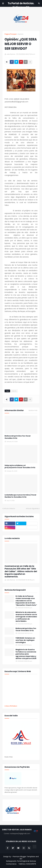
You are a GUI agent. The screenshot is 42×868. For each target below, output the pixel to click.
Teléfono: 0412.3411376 (27, 864)
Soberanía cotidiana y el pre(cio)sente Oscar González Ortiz (20, 467)
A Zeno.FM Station (11, 706)
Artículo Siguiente (32, 509)
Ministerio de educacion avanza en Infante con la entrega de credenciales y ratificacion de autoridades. (26, 617)
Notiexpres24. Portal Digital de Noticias (21, 861)
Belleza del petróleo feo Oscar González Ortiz (18, 437)
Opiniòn (21, 34)
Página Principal (10, 34)
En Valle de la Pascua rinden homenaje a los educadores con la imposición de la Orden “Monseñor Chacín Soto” (26, 601)
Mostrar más (33, 410)
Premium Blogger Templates (24, 857)
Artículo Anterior (9, 509)
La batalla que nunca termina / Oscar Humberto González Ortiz (20, 496)
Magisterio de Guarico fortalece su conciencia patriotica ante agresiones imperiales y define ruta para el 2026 (26, 654)
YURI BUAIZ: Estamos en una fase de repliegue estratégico (25, 640)
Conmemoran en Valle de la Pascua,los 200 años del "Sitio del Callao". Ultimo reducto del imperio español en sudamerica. (21, 571)
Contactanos (11, 864)
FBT (21, 859)
